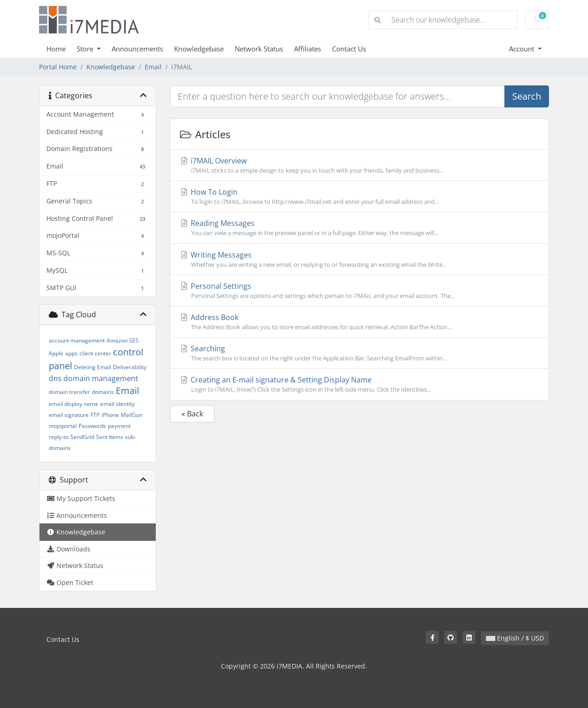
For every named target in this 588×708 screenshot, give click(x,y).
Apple (56, 353)
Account (523, 49)
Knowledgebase (199, 49)
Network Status (259, 49)
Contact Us (349, 49)
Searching (359, 353)
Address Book (359, 322)
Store (86, 49)
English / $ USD (515, 638)
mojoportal (63, 426)
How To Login (359, 197)
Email (153, 67)
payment (119, 426)
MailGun (132, 415)
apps (71, 353)
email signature (69, 415)
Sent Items (110, 437)
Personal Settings (359, 291)
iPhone (110, 415)
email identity (117, 404)
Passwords (92, 426)
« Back (192, 414)
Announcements (137, 49)
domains (103, 392)
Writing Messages (359, 259)
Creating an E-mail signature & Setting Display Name (359, 384)
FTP (95, 415)
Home (56, 49)
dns (55, 378)
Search (527, 96)
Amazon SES (123, 340)
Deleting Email (93, 367)
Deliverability (130, 367)
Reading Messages (359, 228)
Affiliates (308, 49)
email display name (73, 404)
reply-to (59, 437)
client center (95, 353)
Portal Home (58, 67)
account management (77, 340)
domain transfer (69, 392)
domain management (101, 378)
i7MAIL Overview (359, 165)
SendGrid (82, 437)
